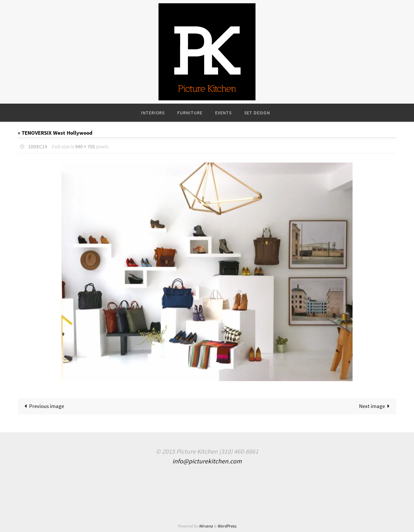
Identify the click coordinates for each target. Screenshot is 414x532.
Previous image (43, 406)
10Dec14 (38, 146)
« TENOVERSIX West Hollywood (55, 133)
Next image (376, 406)
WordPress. (227, 526)
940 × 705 (85, 146)
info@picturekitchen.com (207, 461)
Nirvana (206, 526)
